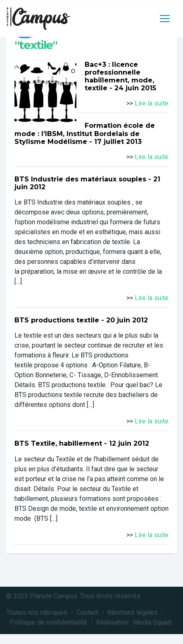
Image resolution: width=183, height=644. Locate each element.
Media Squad (152, 622)
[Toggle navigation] (165, 19)
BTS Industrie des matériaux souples (80, 179)
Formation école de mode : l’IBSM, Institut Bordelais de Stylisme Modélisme (85, 133)
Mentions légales (133, 612)
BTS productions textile (57, 320)
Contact (87, 612)
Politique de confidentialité (48, 622)
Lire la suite (152, 103)
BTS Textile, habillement (58, 443)
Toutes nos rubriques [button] (37, 612)
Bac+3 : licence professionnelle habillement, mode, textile (119, 76)
